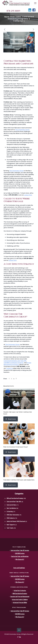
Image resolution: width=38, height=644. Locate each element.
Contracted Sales (11, 505)
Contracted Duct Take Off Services (20, 550)
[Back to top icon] (19, 630)
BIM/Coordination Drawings (20, 593)
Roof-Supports (11, 525)
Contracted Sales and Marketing (20, 556)
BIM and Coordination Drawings (15, 498)
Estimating (10, 511)
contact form (28, 195)
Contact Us (9, 368)
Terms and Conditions (19, 568)
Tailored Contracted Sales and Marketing (19, 480)
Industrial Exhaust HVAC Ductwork (16, 521)
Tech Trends (10, 528)
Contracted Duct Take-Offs (14, 502)
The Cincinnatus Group (22, 130)
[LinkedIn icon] (20, 637)
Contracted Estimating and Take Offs (15, 361)
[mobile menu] (35, 3)
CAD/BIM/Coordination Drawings (14, 363)
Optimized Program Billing (20, 602)
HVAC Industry (11, 518)
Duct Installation (11, 508)
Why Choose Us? (20, 559)
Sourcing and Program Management (20, 596)
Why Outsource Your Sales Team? (16, 447)
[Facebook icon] (18, 637)
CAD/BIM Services (20, 553)
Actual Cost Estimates (20, 590)
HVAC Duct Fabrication (13, 515)
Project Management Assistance (17, 364)
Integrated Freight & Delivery (20, 599)
